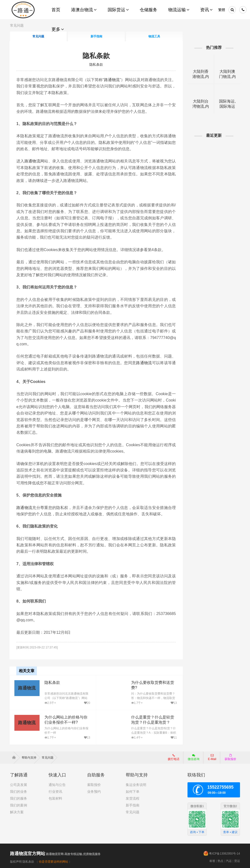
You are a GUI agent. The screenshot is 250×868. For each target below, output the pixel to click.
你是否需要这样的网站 (53, 861)
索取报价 (94, 785)
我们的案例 (19, 805)
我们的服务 (19, 798)
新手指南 (133, 805)
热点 (220, 861)
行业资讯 (55, 792)
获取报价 (230, 757)
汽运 (229, 861)
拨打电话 (174, 757)
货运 (237, 861)
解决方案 (17, 812)
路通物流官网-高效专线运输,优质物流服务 (55, 854)
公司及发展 (19, 785)
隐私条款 (96, 56)
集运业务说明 (136, 785)
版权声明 (16, 861)
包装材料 (55, 798)
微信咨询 (192, 759)
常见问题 (133, 812)
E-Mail (212, 757)
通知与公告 (57, 785)
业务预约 (94, 792)
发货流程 (133, 798)
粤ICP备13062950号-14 (224, 853)
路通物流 (117, 80)
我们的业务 (19, 792)
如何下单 (133, 792)
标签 (212, 861)
